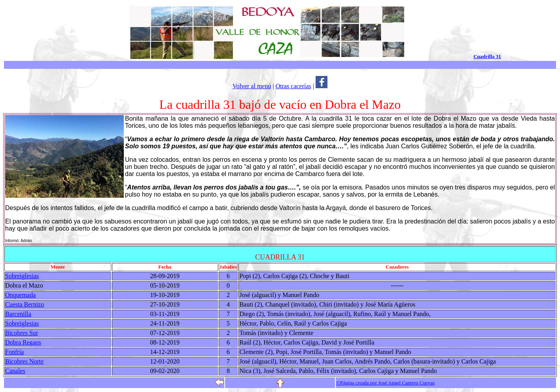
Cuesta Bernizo (25, 304)
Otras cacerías (293, 86)
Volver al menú (252, 86)
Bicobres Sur (22, 333)
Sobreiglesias (22, 276)
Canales (15, 371)
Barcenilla (18, 314)
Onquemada (20, 295)
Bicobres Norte (24, 361)
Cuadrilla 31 (487, 56)
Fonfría (14, 352)
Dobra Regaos (23, 342)
